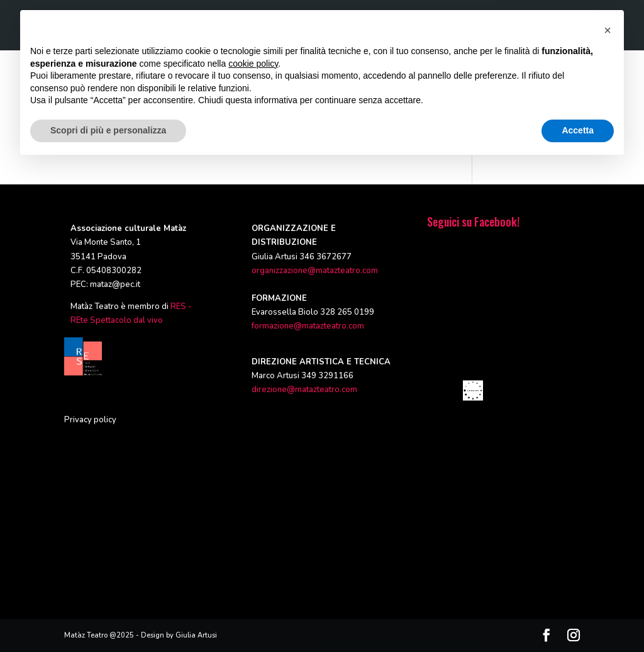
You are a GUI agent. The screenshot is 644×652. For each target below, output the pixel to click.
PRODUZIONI (268, 26)
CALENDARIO (501, 26)
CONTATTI (561, 26)
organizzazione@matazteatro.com (315, 271)
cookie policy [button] (253, 551)
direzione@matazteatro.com (304, 390)
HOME (158, 26)
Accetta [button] (578, 617)
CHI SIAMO (207, 26)
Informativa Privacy (536, 114)
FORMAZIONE (335, 26)
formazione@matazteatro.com (308, 326)
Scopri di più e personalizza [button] (108, 617)
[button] (608, 517)
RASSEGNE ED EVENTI (418, 26)
